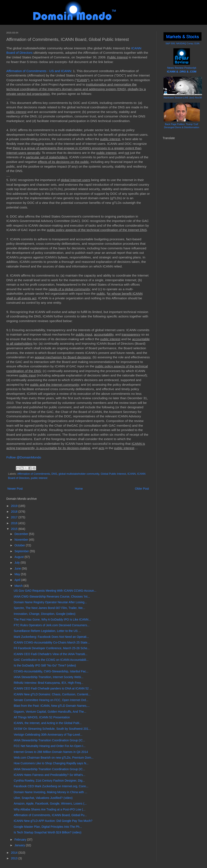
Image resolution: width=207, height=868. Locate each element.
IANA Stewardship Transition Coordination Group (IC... (49, 740)
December (22, 534)
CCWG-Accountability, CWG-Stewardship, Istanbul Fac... (51, 671)
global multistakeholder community (79, 474)
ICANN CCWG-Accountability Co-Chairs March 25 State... (52, 642)
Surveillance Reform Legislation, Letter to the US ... (47, 631)
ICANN (131, 474)
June (18, 568)
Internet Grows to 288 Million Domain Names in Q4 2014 (51, 752)
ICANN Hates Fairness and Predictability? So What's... (50, 775)
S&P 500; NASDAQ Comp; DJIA (183, 43)
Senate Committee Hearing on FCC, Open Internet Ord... (51, 700)
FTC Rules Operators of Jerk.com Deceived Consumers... (52, 625)
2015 (15, 529)
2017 (15, 517)
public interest (39, 478)
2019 (15, 506)
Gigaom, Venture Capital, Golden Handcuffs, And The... (50, 712)
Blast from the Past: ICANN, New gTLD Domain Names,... (52, 706)
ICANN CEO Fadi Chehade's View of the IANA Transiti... (51, 654)
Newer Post (15, 489)
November (22, 540)
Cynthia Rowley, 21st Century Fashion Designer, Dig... (49, 781)
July (17, 563)
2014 (15, 853)
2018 (15, 512)
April (18, 580)
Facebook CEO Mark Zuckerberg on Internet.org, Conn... (51, 786)
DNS (54, 474)
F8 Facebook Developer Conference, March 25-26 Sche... (52, 648)
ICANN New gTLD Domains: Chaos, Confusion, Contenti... (52, 694)
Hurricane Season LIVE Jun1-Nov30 (183, 98)
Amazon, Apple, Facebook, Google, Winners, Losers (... (50, 804)
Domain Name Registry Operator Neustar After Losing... (50, 602)
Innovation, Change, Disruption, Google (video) (45, 614)
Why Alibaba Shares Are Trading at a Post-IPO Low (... (50, 809)
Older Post (142, 489)
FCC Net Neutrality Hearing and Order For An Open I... (50, 746)
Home (79, 489)
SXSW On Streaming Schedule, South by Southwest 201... (52, 729)
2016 (15, 523)
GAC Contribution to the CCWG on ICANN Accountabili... (51, 660)
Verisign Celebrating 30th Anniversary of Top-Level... (48, 735)
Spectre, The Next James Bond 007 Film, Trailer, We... (49, 608)
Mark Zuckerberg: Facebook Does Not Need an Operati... (51, 637)
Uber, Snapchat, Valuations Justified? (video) (43, 798)
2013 (15, 858)
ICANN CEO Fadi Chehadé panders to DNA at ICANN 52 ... (53, 688)
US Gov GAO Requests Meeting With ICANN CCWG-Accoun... (55, 591)
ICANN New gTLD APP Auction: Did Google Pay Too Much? (53, 821)
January (20, 845)
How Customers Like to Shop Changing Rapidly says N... (51, 763)
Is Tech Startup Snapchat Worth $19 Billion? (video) (48, 832)
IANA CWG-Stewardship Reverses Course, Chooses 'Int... (52, 597)
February (21, 840)
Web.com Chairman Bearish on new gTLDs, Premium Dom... (54, 758)
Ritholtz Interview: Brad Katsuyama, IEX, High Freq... (48, 683)
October (20, 545)
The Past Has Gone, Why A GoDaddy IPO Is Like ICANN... (52, 619)
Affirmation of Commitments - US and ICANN (39, 71)
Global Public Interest (113, 474)
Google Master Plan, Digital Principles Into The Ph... (48, 827)
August (19, 557)
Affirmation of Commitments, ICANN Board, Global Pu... (50, 815)
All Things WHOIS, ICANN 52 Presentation (42, 717)
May (18, 574)
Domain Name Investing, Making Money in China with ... (50, 792)
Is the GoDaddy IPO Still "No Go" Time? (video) (45, 665)
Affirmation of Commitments (33, 474)
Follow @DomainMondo (24, 457)
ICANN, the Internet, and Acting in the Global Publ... (48, 723)
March (19, 586)
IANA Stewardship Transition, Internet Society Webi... (49, 677)
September (22, 551)
